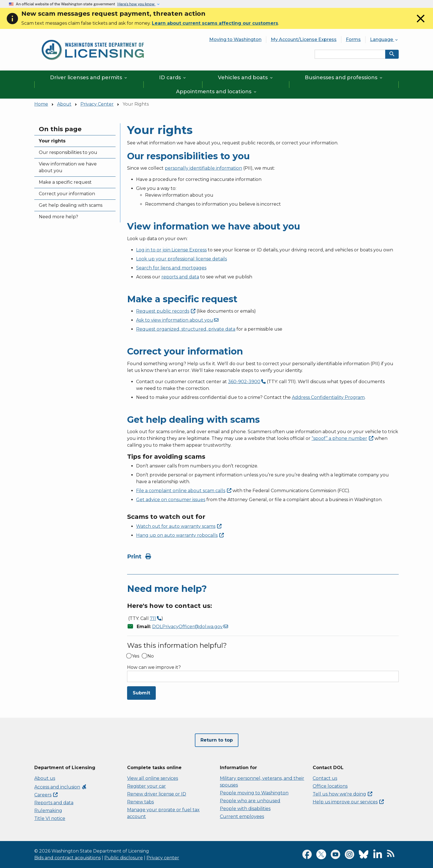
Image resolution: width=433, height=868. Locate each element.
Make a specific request (65, 182)
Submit (141, 693)
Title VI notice (50, 818)
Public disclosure (124, 858)
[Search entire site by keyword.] (350, 54)
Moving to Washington (235, 39)
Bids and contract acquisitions (67, 858)
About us (45, 778)
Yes (136, 656)
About (64, 104)
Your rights (52, 141)
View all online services (153, 778)
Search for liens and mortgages (171, 268)
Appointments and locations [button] (217, 92)
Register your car (146, 786)
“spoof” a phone (342, 438)
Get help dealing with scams (71, 205)
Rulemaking (48, 811)
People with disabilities (245, 809)
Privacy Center (97, 104)
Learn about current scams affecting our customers (215, 23)
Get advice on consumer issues (171, 500)
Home (41, 104)
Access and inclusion (61, 787)
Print (139, 556)
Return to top (217, 740)
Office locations (330, 786)
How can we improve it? (154, 667)
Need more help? (58, 217)
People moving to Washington (254, 793)
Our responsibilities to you (68, 152)
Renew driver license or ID (157, 794)
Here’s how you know (136, 4)
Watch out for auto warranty (179, 526)
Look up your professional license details (181, 259)
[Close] (421, 24)
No (151, 656)
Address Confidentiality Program (328, 397)
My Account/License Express (304, 39)
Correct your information (67, 194)
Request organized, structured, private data (186, 329)
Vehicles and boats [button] (246, 78)
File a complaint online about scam (184, 491)
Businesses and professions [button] (344, 78)
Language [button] (384, 39)
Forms (353, 39)
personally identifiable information (203, 168)
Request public (166, 311)
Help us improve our (348, 802)
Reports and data (54, 803)
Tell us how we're (342, 794)
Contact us (325, 778)
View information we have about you (68, 167)
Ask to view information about (177, 320)
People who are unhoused (250, 801)
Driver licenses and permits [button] (89, 78)
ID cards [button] (173, 78)
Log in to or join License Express (171, 250)
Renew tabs (140, 802)
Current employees (242, 816)
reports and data (180, 277)
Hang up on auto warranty (180, 535)
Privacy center (163, 858)
